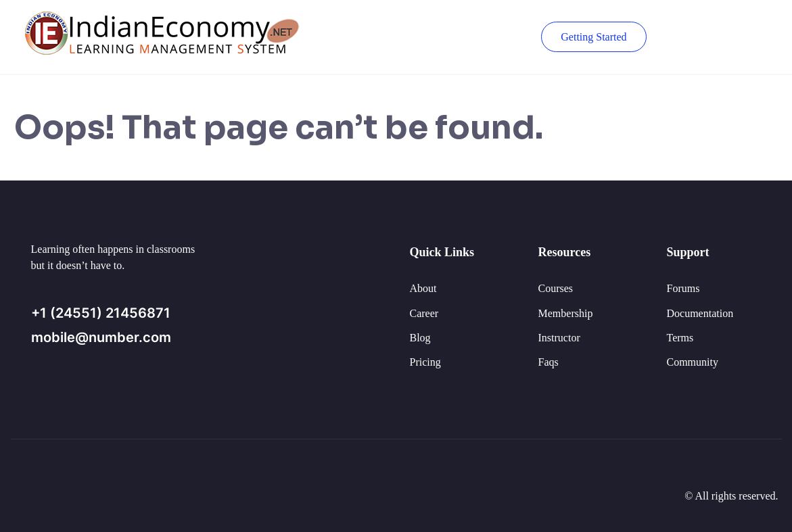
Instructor (559, 338)
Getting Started (593, 37)
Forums (683, 288)
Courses (556, 288)
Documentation (700, 313)
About (423, 288)
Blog (420, 338)
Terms (680, 338)
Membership (566, 313)
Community (693, 362)
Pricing (425, 362)
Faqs (549, 362)
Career (424, 313)
